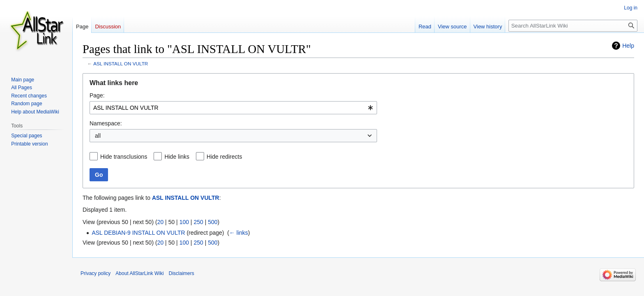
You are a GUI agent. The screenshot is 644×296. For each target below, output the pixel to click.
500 (213, 222)
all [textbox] (98, 136)
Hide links (177, 157)
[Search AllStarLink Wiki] (573, 26)
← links (239, 233)
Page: (97, 95)
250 (198, 222)
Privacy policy (95, 273)
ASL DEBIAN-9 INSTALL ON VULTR (138, 233)
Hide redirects (224, 157)
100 (184, 222)
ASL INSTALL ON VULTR (121, 64)
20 (161, 222)
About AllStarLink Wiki (139, 273)
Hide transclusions (124, 157)
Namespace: (106, 123)
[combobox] (233, 108)
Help (628, 46)
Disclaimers (182, 273)
